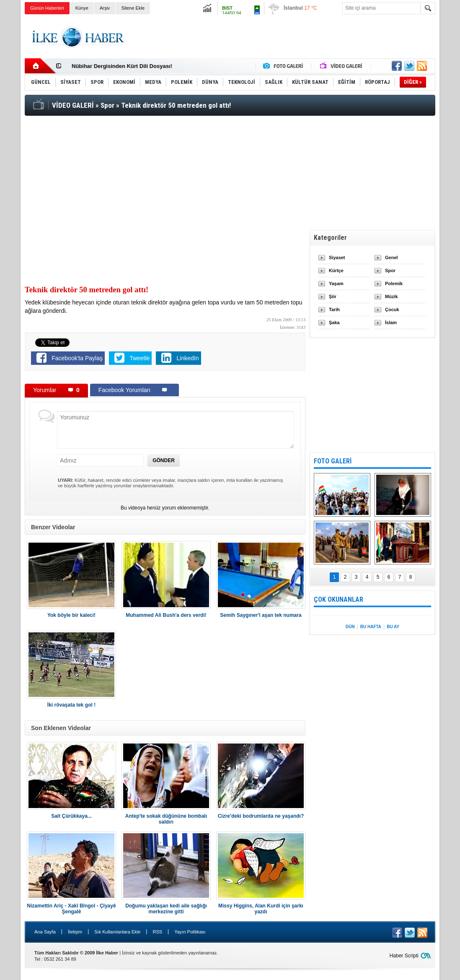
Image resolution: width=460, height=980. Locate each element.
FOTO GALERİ (333, 461)
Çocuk (392, 309)
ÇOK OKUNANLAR (339, 599)
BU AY (393, 627)
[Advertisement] (283, 37)
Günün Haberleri (47, 8)
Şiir (333, 296)
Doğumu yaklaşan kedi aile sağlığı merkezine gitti (166, 909)
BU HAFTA (371, 627)
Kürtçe (336, 270)
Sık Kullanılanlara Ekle (117, 932)
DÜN (350, 627)
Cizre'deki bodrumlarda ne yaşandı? (261, 816)
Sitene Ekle (133, 8)
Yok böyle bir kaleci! (71, 615)
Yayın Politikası (190, 932)
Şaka (334, 322)
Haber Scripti (404, 956)
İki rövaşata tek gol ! (71, 705)
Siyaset (337, 257)
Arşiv (105, 8)
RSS (157, 932)
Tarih (334, 309)
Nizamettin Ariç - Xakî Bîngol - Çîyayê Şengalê (71, 909)
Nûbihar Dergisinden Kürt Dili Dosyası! (122, 66)
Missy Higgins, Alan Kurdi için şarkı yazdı (261, 909)
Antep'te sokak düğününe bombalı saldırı (166, 819)
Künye (82, 8)
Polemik (394, 283)
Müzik (392, 296)
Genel (392, 257)
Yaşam (336, 283)
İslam (391, 322)
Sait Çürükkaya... (71, 816)
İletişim (75, 932)
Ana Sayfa (45, 932)
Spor (390, 270)
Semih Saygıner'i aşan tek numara (261, 615)
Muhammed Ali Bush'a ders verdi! (166, 615)
